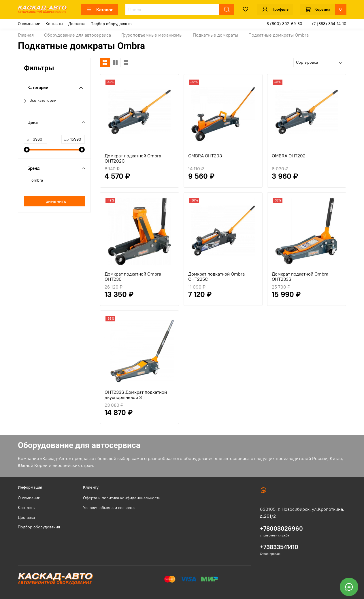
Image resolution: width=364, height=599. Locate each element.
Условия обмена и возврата (109, 508)
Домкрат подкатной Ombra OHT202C (133, 158)
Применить (54, 201)
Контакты (54, 24)
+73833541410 (279, 547)
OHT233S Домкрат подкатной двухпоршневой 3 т (136, 395)
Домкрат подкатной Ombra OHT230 (133, 276)
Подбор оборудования (112, 24)
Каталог (100, 10)
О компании (29, 24)
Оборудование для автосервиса (78, 35)
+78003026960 (281, 529)
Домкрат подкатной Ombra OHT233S (300, 276)
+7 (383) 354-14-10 (329, 24)
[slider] (27, 150)
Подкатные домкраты (215, 35)
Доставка (77, 24)
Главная (26, 35)
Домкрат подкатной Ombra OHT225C (216, 276)
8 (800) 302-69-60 (284, 24)
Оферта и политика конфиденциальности (122, 498)
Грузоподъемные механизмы (152, 35)
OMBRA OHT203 (205, 156)
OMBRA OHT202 (289, 156)
